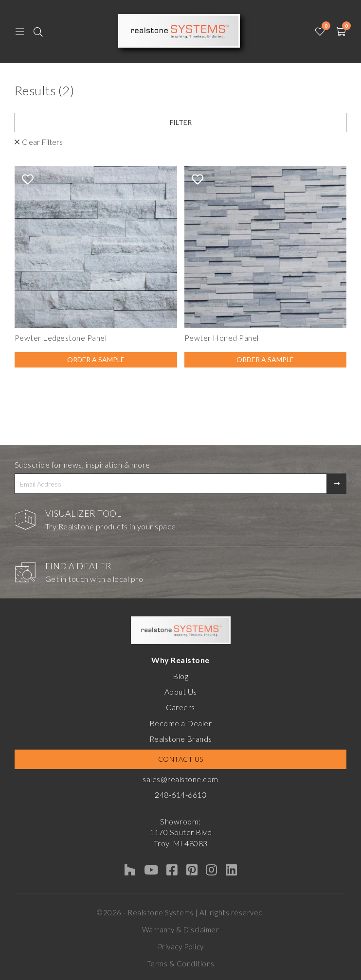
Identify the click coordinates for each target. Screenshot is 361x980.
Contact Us (181, 759)
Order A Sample (96, 359)
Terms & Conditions (181, 963)
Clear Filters (42, 142)
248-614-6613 (180, 795)
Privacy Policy (181, 946)
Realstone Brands (181, 739)
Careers (180, 707)
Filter (181, 122)
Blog (180, 676)
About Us (181, 691)
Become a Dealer (181, 723)
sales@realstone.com (180, 779)
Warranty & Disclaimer (181, 929)
